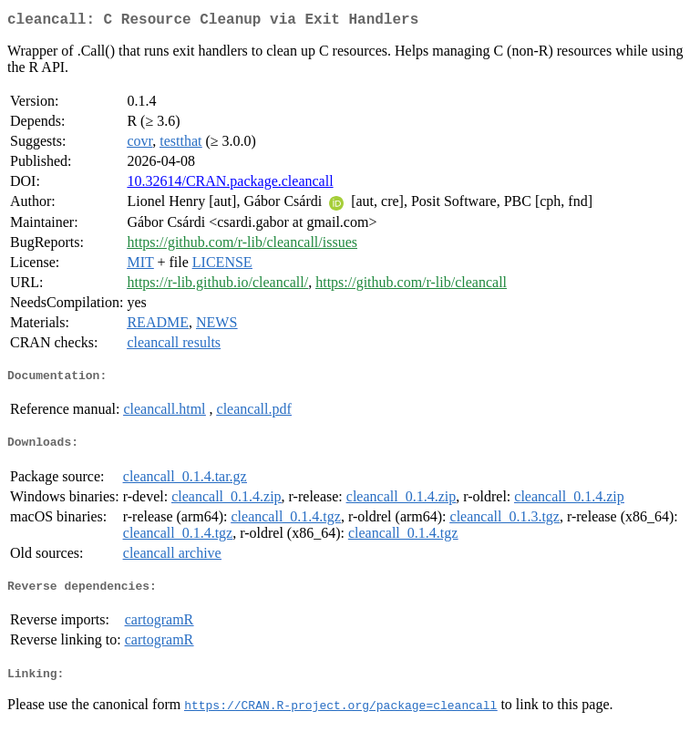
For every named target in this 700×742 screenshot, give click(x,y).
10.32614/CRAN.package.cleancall (230, 185)
